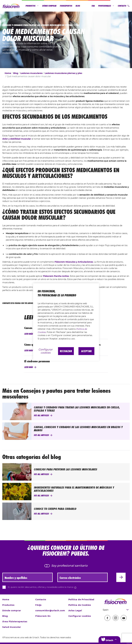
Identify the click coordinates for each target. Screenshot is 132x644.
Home (8, 73)
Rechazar (66, 351)
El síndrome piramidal (37, 361)
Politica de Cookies (80, 605)
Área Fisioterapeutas (15, 622)
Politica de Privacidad (81, 600)
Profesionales (106, 6)
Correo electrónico (70, 578)
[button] (109, 639)
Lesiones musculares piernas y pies (63, 73)
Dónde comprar (49, 6)
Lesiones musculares (31, 73)
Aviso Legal (75, 611)
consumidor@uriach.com (50, 611)
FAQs (38, 605)
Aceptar (86, 351)
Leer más (29, 334)
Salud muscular (12, 627)
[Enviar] (121, 577)
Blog (78, 6)
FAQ (93, 6)
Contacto (124, 6)
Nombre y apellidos (16, 578)
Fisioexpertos (66, 6)
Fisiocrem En (43, 616)
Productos (32, 6)
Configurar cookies (80, 616)
